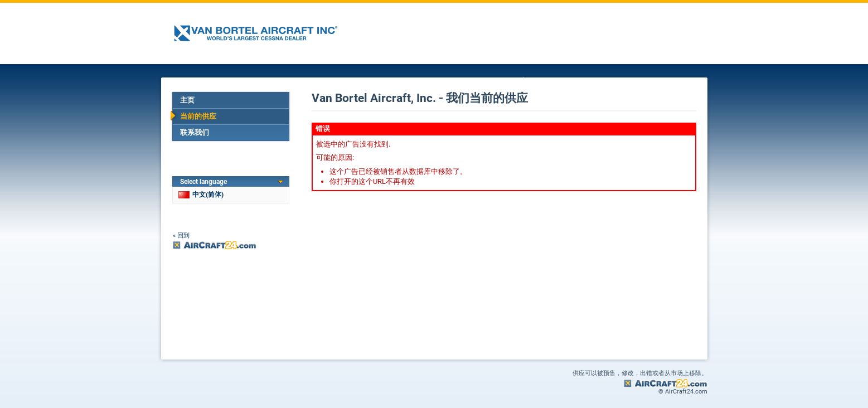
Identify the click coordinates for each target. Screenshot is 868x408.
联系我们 (195, 132)
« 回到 (181, 235)
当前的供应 (198, 116)
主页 (187, 100)
